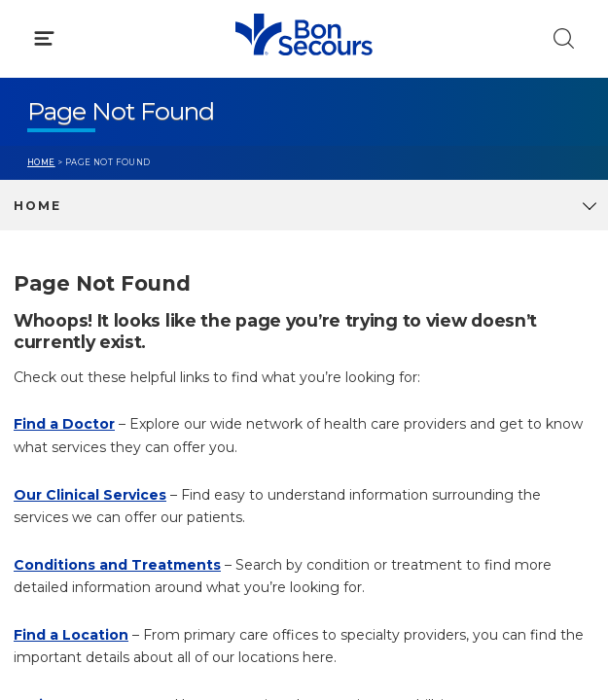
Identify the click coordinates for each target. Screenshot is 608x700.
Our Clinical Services (90, 495)
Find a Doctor (64, 424)
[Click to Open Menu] (44, 38)
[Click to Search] (564, 38)
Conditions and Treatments (117, 565)
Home (41, 162)
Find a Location (71, 635)
